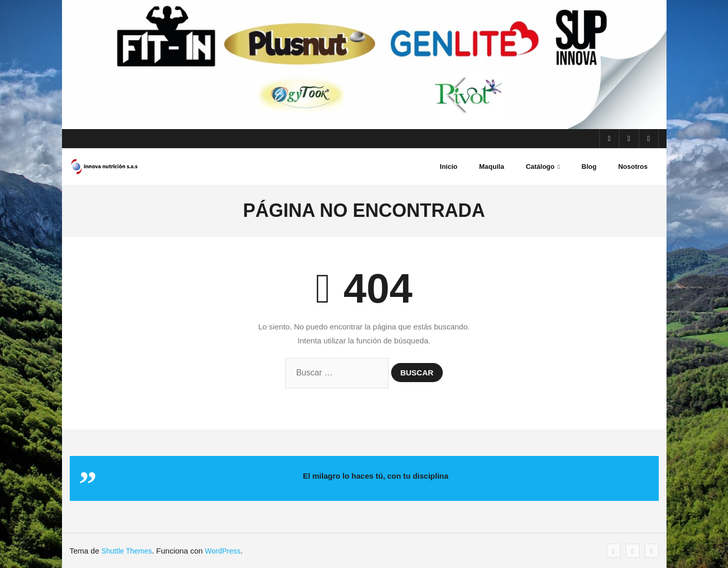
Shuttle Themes (127, 551)
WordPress (223, 551)
